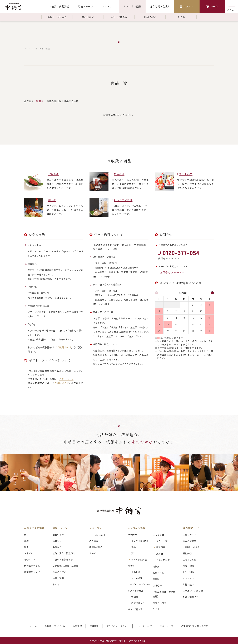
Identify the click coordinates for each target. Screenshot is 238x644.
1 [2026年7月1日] (184, 305)
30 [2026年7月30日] (193, 331)
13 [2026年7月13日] (168, 318)
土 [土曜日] (209, 299)
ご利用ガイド (64, 347)
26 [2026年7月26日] (159, 331)
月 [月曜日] (168, 299)
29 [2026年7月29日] (184, 331)
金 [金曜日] (201, 299)
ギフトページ (66, 379)
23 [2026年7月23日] (193, 324)
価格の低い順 (71, 101)
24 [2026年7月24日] (201, 324)
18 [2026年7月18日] (210, 318)
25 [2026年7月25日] (209, 324)
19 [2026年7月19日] (159, 324)
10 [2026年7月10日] (201, 311)
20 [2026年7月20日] (168, 324)
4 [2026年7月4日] (209, 305)
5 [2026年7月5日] (159, 311)
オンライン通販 (42, 48)
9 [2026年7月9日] (193, 311)
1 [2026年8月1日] (209, 331)
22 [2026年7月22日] (184, 324)
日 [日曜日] (159, 299)
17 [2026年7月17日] (201, 318)
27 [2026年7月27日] (168, 331)
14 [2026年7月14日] (176, 318)
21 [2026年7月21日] (176, 324)
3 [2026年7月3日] (201, 305)
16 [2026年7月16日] (193, 318)
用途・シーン (60, 528)
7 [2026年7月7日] (176, 311)
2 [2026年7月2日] (193, 305)
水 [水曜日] (184, 299)
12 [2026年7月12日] (159, 318)
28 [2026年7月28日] (176, 331)
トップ (27, 48)
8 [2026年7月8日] (184, 311)
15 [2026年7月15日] (184, 318)
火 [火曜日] (176, 299)
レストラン (95, 528)
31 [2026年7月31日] (201, 331)
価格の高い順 (54, 101)
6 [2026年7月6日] (168, 311)
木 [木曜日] (193, 299)
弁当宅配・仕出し (193, 528)
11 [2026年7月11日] (210, 311)
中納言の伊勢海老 (34, 528)
